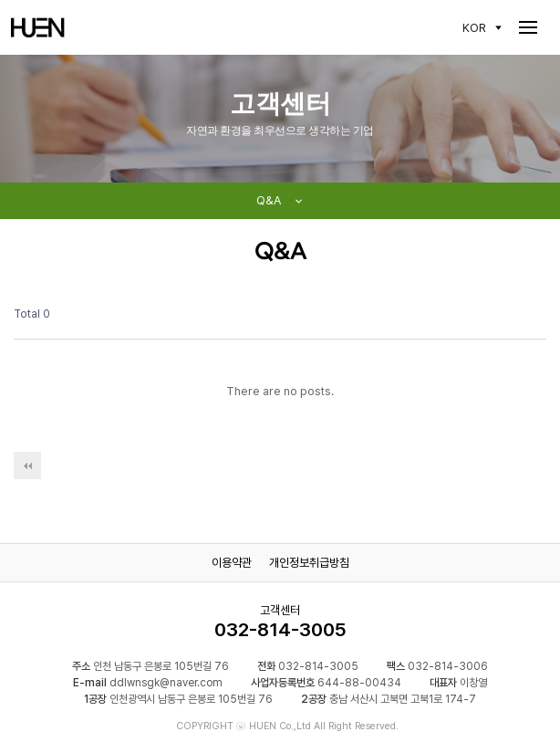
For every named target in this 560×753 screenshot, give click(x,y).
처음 (27, 465)
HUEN (38, 27)
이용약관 (232, 563)
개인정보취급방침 (309, 563)
